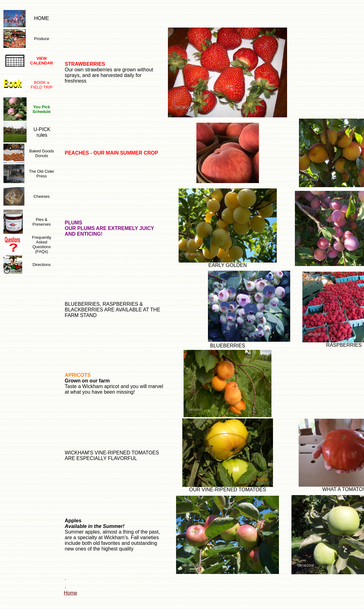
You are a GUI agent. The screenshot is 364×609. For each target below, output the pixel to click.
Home (71, 593)
